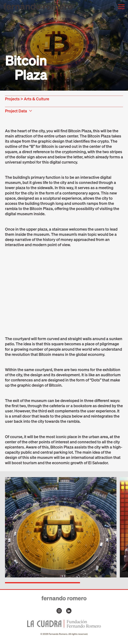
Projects (12, 99)
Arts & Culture (36, 99)
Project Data (16, 111)
